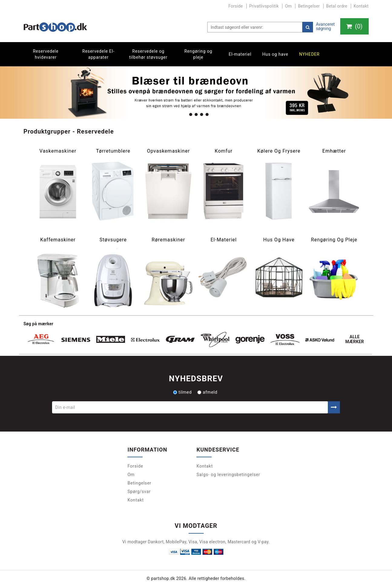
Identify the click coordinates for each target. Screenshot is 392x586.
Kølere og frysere (279, 151)
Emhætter (334, 151)
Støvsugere (113, 240)
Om (288, 6)
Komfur (224, 151)
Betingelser (309, 6)
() (354, 26)
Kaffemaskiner (58, 240)
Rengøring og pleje (198, 54)
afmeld (207, 392)
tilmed (183, 392)
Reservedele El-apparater (99, 54)
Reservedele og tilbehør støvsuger (148, 54)
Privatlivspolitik (264, 6)
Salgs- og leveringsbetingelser (228, 475)
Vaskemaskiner (58, 151)
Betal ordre (337, 6)
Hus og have (275, 54)
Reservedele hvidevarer (46, 54)
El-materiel (240, 54)
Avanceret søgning (325, 26)
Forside (236, 6)
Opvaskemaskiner (168, 151)
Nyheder (309, 54)
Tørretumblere (113, 151)
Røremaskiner (168, 240)
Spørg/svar (139, 492)
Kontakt (361, 6)
